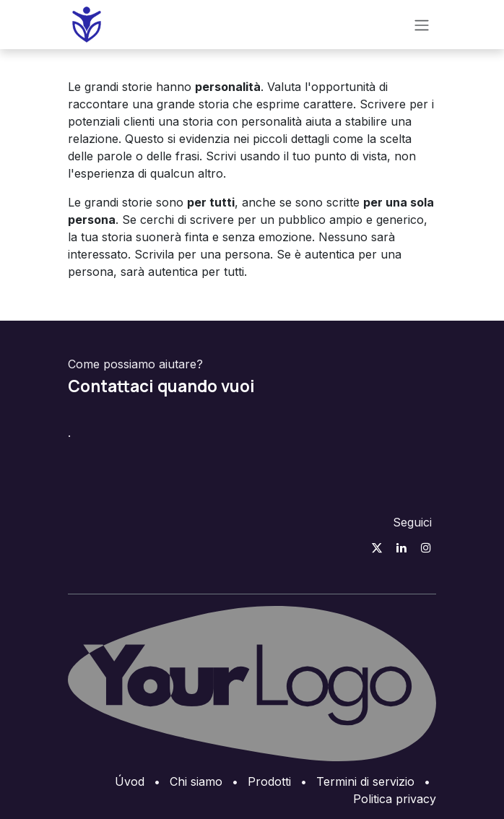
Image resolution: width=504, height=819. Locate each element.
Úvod (130, 781)
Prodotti (269, 781)
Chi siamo (196, 781)
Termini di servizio (365, 781)
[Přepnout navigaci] (422, 25)
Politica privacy (395, 799)
